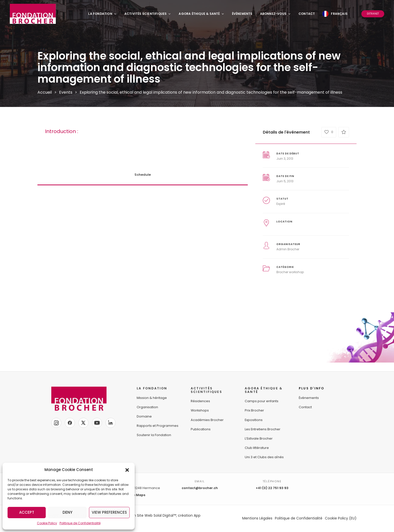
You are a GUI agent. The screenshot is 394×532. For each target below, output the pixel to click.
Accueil (45, 92)
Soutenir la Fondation (154, 435)
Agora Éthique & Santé (201, 14)
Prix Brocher (254, 410)
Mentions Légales (257, 518)
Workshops (200, 410)
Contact (307, 14)
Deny (67, 512)
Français (339, 14)
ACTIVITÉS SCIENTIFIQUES (206, 390)
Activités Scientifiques (148, 14)
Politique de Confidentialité (80, 523)
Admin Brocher (288, 249)
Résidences (200, 401)
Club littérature (257, 448)
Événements (242, 14)
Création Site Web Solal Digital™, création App (161, 515)
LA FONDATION (152, 388)
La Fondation (102, 14)
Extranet (373, 14)
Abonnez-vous (276, 14)
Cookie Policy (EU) (341, 518)
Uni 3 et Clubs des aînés (264, 457)
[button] (127, 470)
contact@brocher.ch (200, 488)
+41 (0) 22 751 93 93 (272, 488)
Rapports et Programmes (158, 426)
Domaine (144, 416)
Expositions (254, 420)
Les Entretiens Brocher (263, 429)
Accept (27, 512)
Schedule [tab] (143, 175)
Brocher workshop (290, 272)
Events (66, 92)
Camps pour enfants (262, 401)
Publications (201, 429)
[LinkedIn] (111, 423)
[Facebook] (70, 423)
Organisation (147, 407)
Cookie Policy (47, 523)
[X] (83, 423)
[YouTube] (97, 423)
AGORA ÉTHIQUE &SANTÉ (264, 390)
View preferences (109, 512)
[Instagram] (56, 423)
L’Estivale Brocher (259, 438)
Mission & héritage (152, 398)
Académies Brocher (207, 420)
